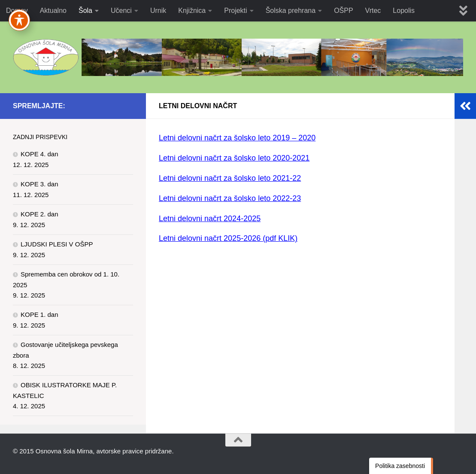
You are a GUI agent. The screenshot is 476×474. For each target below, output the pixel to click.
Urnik (158, 11)
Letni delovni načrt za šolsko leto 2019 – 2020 (237, 138)
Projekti (235, 11)
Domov (17, 11)
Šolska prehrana (291, 11)
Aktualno (53, 11)
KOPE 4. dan (39, 154)
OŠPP (343, 11)
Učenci (121, 11)
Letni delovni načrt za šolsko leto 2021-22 (230, 178)
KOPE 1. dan (39, 314)
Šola (85, 11)
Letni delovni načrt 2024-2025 (210, 219)
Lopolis (404, 11)
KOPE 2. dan (39, 214)
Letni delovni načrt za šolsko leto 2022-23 (230, 198)
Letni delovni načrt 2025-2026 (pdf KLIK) (228, 238)
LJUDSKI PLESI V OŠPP (57, 244)
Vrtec (373, 11)
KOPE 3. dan (39, 184)
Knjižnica (192, 11)
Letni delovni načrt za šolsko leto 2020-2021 (234, 158)
